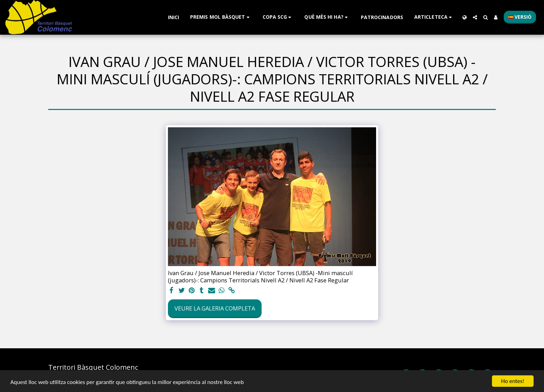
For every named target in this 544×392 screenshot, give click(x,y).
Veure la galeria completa (215, 308)
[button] (221, 17)
